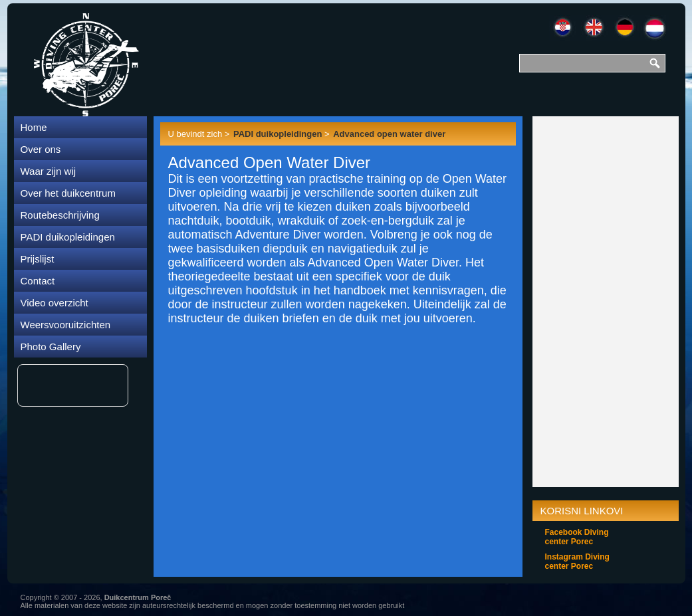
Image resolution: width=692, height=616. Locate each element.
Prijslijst (38, 259)
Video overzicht (55, 303)
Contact (38, 281)
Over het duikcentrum (68, 193)
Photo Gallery (51, 347)
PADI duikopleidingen (68, 237)
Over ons (41, 149)
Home (34, 127)
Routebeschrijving (60, 215)
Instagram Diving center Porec (577, 562)
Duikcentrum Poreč (138, 597)
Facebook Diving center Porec (577, 537)
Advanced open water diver (389, 134)
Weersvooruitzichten (66, 325)
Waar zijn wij (49, 171)
